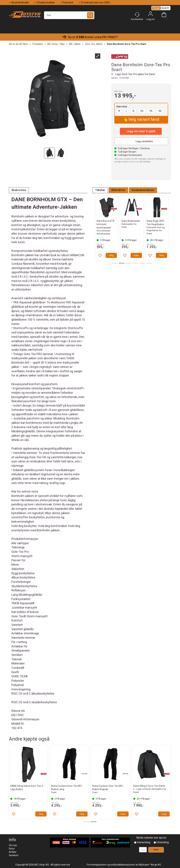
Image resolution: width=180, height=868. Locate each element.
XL (134, 111)
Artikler (13, 852)
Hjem (25, 44)
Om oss (13, 845)
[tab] (19, 190)
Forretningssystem (97, 865)
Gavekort (14, 855)
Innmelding (144, 842)
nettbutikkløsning (119, 865)
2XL (142, 111)
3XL (151, 111)
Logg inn (151, 15)
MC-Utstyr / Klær (56, 44)
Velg (111, 255)
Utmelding (163, 842)
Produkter (38, 44)
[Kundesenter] (137, 15)
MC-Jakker (75, 44)
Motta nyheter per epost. (152, 838)
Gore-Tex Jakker (94, 44)
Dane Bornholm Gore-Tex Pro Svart (127, 44)
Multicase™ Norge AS (150, 865)
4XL (160, 111)
